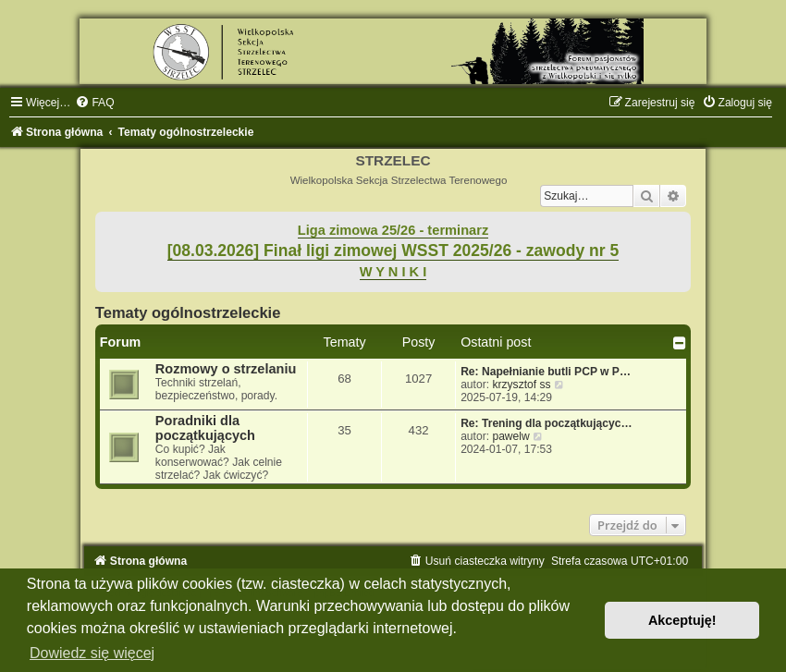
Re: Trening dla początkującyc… (547, 423)
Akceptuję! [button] (682, 620)
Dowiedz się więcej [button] (92, 653)
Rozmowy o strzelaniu (226, 369)
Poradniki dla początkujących (205, 428)
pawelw (510, 436)
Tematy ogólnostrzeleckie (188, 312)
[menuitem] (94, 103)
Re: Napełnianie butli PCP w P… (546, 372)
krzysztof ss (521, 385)
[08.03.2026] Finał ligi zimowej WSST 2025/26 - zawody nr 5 (393, 250)
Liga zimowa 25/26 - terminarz (393, 230)
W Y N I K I (393, 272)
